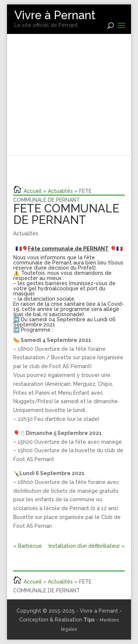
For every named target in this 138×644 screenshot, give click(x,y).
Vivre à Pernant (55, 15)
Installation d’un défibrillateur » (87, 546)
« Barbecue (28, 546)
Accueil (33, 191)
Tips (89, 620)
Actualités (60, 191)
